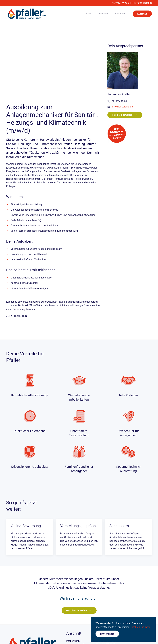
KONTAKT (142, 14)
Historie (103, 14)
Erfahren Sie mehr (140, 627)
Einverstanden (107, 634)
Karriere (120, 14)
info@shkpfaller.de (143, 3)
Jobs (88, 14)
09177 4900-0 (122, 3)
